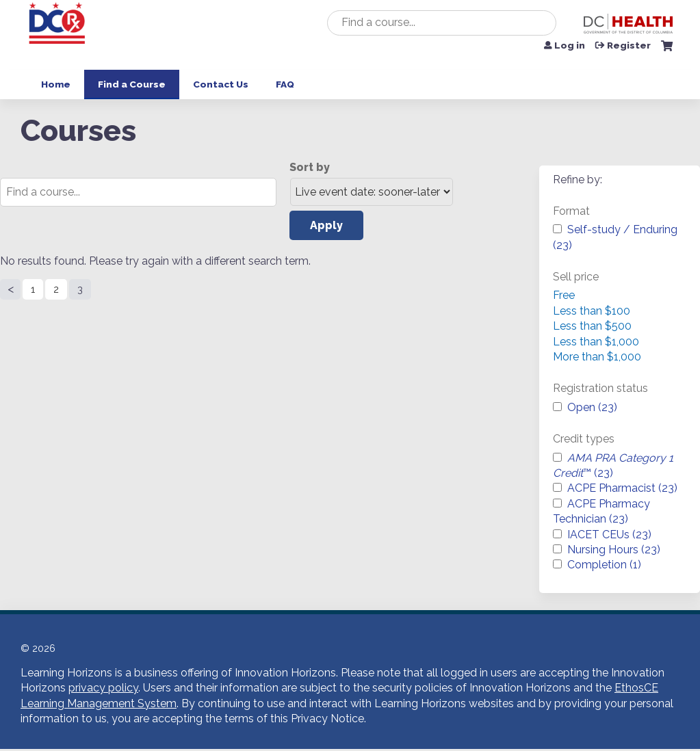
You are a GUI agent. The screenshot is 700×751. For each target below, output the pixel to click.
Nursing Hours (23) (614, 550)
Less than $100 (592, 311)
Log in (570, 46)
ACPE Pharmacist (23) (622, 488)
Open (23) (592, 407)
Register (629, 46)
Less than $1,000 (596, 342)
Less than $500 (592, 326)
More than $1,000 (597, 357)
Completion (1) (604, 565)
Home (56, 84)
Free (564, 295)
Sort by (310, 167)
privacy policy (103, 688)
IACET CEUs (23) (609, 535)
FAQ (285, 84)
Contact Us (221, 84)
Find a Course (132, 84)
